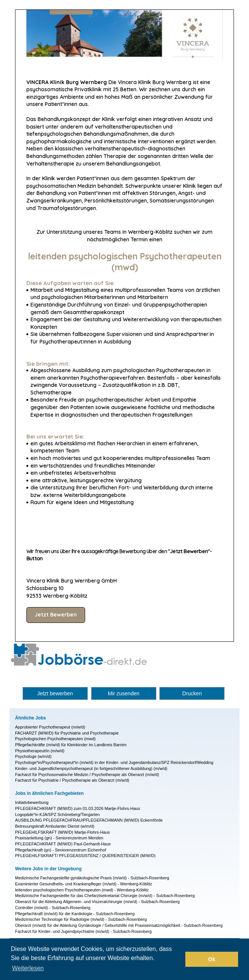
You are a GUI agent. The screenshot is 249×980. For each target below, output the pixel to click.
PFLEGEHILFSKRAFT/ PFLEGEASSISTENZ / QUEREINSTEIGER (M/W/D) (85, 856)
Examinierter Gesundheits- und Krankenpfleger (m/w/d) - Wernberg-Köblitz (84, 884)
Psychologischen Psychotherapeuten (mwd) (55, 739)
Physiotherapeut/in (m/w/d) (40, 751)
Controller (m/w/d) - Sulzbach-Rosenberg (53, 908)
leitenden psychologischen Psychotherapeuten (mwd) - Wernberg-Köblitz (82, 890)
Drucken (192, 693)
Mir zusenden (124, 693)
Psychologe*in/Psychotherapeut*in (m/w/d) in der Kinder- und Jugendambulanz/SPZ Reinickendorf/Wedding (114, 762)
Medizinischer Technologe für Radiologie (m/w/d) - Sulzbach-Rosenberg (81, 919)
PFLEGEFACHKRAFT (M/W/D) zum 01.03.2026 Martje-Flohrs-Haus (78, 808)
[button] (178, 959)
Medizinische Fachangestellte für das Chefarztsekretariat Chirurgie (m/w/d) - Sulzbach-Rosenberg (105, 896)
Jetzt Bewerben (56, 615)
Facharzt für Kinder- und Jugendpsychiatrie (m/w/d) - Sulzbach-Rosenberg (83, 931)
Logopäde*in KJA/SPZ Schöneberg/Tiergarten (57, 814)
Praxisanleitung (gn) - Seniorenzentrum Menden (59, 838)
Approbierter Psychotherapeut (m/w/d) (50, 727)
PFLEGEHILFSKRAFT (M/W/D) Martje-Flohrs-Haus (63, 832)
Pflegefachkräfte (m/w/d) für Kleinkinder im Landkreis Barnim (71, 745)
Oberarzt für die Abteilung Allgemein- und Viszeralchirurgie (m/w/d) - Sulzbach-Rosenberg (97, 902)
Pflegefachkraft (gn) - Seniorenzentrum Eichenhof (61, 850)
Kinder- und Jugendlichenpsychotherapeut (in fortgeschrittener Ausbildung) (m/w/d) (91, 768)
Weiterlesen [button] (28, 968)
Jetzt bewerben (55, 693)
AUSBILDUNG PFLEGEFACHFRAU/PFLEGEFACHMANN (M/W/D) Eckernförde (89, 820)
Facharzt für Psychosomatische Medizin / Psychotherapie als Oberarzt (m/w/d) (87, 774)
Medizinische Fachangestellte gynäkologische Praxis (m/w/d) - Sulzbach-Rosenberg (92, 878)
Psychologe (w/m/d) (33, 756)
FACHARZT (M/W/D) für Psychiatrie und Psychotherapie (67, 733)
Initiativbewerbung (32, 802)
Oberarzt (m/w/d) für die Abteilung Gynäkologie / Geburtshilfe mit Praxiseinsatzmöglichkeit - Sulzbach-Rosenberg (119, 925)
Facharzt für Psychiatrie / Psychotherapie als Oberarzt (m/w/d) (72, 780)
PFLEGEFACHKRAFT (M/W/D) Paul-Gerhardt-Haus (63, 844)
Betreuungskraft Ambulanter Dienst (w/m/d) (55, 826)
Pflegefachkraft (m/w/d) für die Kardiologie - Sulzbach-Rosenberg (75, 914)
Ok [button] (212, 959)
